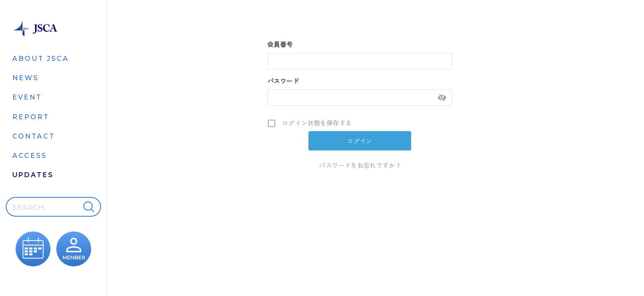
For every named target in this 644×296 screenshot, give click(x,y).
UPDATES (33, 175)
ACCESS (30, 156)
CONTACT (34, 136)
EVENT (27, 97)
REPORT (31, 117)
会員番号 (280, 44)
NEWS (25, 78)
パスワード (283, 81)
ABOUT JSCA (41, 59)
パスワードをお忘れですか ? (360, 165)
